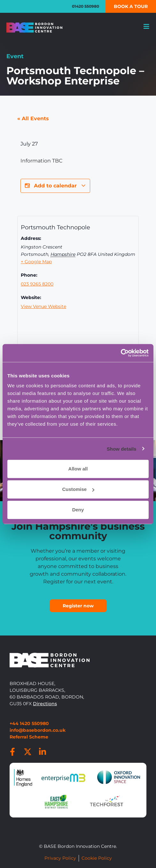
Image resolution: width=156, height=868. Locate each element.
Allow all (78, 469)
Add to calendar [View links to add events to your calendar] (55, 186)
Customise (78, 489)
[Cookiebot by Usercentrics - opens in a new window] (121, 353)
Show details (122, 449)
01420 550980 (86, 6)
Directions (45, 704)
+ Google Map (36, 262)
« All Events (33, 118)
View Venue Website (43, 306)
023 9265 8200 (37, 284)
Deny (78, 510)
